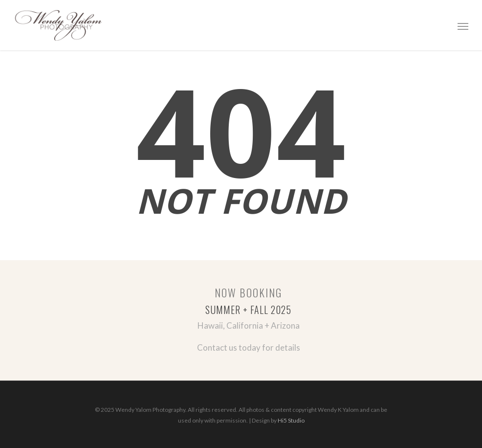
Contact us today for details (249, 347)
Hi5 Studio (291, 420)
